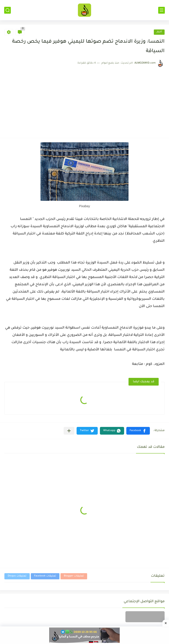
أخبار (159, 32)
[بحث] (7, 10)
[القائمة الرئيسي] (162, 10)
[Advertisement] (84, 100)
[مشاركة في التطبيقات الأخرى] (69, 431)
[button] (138, 431)
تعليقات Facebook (45, 576)
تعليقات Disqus (17, 576)
